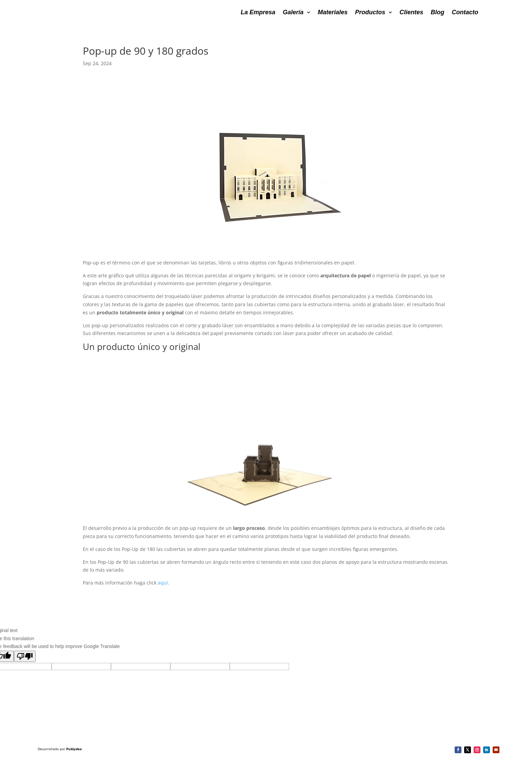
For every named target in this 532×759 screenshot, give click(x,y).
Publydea (74, 749)
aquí (163, 583)
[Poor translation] (25, 656)
